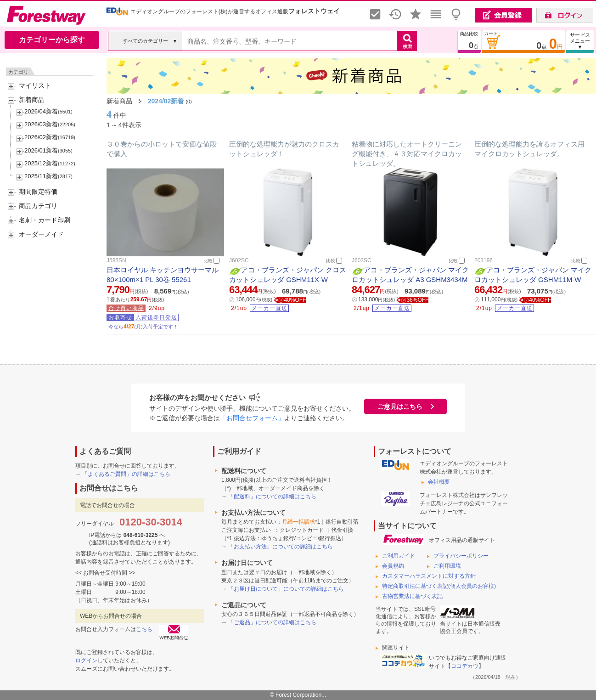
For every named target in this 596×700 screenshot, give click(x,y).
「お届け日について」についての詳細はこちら (286, 589)
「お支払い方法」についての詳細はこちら (281, 547)
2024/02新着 (166, 101)
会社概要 (439, 482)
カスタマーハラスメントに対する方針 (429, 576)
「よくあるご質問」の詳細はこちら (126, 474)
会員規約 (393, 566)
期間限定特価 (38, 192)
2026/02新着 (41, 137)
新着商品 (32, 100)
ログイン (86, 660)
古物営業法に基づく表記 (412, 596)
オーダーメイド (41, 234)
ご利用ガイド (399, 556)
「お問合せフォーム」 (252, 418)
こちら (144, 629)
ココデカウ (465, 666)
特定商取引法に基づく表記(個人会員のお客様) (439, 586)
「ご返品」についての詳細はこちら (272, 622)
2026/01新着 (41, 150)
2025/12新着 (41, 163)
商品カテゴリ (38, 206)
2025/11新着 (41, 176)
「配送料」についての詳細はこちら (272, 497)
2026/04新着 (41, 111)
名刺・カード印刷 (45, 220)
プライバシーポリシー (461, 556)
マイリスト (35, 85)
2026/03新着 (41, 124)
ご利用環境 (447, 566)
